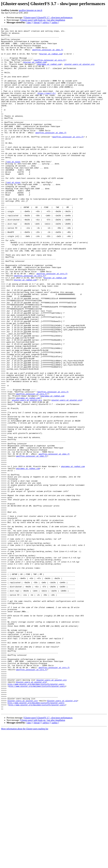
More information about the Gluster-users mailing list (25, 866)
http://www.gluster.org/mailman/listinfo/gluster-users (36, 815)
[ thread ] (37, 22)
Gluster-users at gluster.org (51, 811)
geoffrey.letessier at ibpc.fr (48, 54)
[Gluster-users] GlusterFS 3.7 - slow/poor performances (48, 17)
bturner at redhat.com (51, 59)
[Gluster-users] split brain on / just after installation (43, 20)
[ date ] (29, 22)
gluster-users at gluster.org (79, 72)
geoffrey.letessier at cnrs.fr (31, 10)
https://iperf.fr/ (47, 106)
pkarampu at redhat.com (49, 72)
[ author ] (55, 22)
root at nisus (13, 189)
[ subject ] (46, 22)
